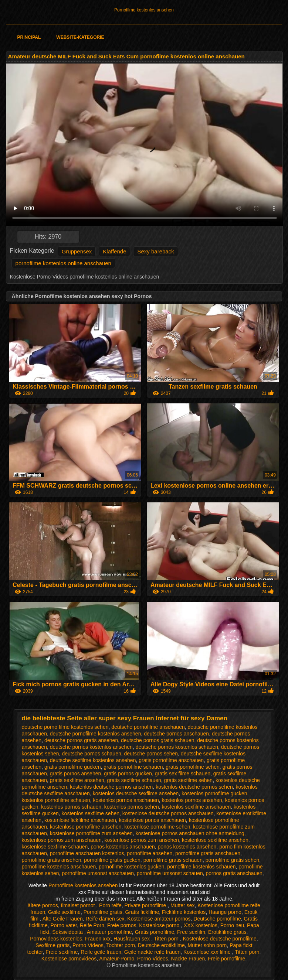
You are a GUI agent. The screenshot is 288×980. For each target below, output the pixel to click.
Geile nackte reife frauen (153, 952)
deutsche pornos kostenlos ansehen (91, 747)
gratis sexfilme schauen (134, 780)
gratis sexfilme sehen (189, 780)
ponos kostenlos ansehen (187, 847)
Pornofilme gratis (103, 912)
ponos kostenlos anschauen (123, 847)
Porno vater (64, 925)
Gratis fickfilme (142, 912)
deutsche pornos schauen (91, 754)
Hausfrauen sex (132, 939)
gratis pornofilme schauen (133, 767)
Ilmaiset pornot (79, 905)
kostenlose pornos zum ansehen (142, 840)
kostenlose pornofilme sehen (157, 827)
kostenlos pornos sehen (132, 807)
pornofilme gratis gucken (112, 860)
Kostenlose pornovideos (69, 959)
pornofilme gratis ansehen (51, 860)
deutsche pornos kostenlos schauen (177, 747)
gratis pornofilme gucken (73, 767)
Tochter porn (121, 945)
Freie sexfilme (62, 952)
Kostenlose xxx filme (208, 952)
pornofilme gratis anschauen (208, 853)
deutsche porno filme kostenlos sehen (65, 727)
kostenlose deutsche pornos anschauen (168, 813)
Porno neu (232, 925)
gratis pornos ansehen (76, 774)
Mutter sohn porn (207, 945)
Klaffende (114, 251)
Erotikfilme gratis (227, 932)
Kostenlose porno (160, 925)
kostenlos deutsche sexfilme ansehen (136, 793)
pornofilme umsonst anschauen (98, 873)
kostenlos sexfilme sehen (91, 813)
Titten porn (167, 939)
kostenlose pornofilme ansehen (86, 827)
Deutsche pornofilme (217, 919)
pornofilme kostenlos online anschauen (63, 263)
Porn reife (110, 905)
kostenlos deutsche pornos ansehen (111, 787)
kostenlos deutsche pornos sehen (194, 787)
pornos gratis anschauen (234, 873)
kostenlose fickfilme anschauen (80, 820)
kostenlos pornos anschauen (126, 800)
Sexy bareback (155, 251)
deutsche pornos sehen (151, 754)
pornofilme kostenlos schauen (201, 867)
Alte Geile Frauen (63, 919)
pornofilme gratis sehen (233, 860)
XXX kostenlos (201, 925)
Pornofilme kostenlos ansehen (144, 10)
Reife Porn (92, 925)
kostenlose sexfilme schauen (55, 847)
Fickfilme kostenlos (184, 912)
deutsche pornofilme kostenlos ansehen (96, 734)
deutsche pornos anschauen (176, 734)
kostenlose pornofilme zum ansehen (91, 833)
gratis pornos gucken (128, 774)
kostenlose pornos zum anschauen (61, 840)
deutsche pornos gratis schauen (157, 740)
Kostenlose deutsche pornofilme (220, 939)
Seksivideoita (68, 932)
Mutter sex (182, 905)
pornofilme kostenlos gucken (131, 867)
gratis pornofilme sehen (193, 767)
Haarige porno (225, 912)
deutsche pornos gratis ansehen (81, 740)
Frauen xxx (98, 939)
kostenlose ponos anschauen (152, 820)
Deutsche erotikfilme (161, 945)
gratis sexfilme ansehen (77, 780)
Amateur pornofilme (109, 932)
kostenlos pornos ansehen (192, 800)
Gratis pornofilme (155, 932)
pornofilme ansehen (150, 853)
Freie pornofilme (226, 959)
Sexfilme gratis (52, 945)
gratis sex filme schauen (183, 774)
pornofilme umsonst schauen (170, 873)
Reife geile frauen (101, 952)
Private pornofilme (146, 905)
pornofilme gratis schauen (173, 860)
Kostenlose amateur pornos (159, 919)
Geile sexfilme (64, 912)
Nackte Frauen (188, 959)
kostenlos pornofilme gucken (214, 793)
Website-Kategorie (80, 37)
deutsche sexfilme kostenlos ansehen (93, 760)
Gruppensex (77, 251)
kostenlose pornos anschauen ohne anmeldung (190, 833)
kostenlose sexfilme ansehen (215, 840)
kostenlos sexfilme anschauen (196, 807)
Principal (29, 37)
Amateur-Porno (117, 959)
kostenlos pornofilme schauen (56, 800)
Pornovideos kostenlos (56, 939)
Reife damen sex (105, 919)
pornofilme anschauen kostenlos (87, 853)
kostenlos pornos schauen (71, 807)
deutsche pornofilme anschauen (148, 727)
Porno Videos (88, 945)
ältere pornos (43, 905)
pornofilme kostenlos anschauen (59, 867)
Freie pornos (122, 925)
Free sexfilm (191, 932)
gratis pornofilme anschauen (171, 760)
